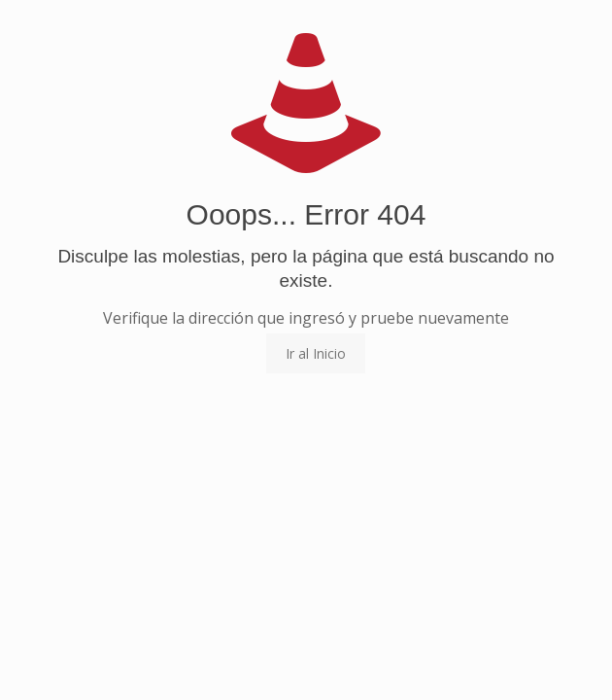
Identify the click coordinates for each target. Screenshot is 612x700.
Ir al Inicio (316, 353)
